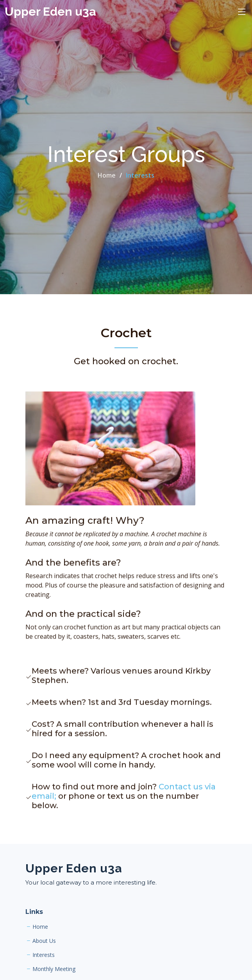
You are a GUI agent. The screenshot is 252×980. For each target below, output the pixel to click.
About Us (44, 941)
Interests (44, 955)
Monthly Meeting (54, 969)
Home (107, 175)
